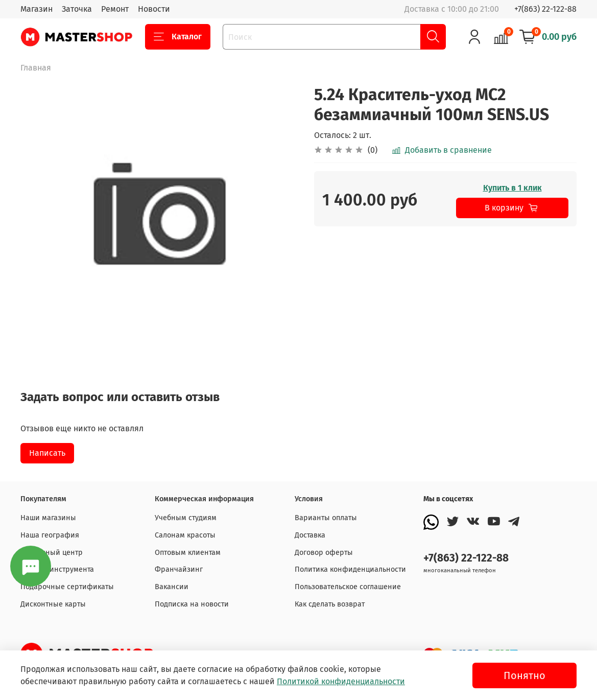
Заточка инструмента (57, 569)
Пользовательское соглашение (348, 587)
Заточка (77, 9)
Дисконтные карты (53, 604)
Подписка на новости (192, 604)
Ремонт (115, 9)
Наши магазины (48, 518)
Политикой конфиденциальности (341, 681)
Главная (36, 68)
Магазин (37, 9)
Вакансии (172, 587)
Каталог (178, 37)
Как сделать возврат (330, 604)
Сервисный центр (52, 553)
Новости (154, 9)
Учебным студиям (186, 518)
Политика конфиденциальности (350, 569)
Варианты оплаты (326, 518)
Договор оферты (324, 553)
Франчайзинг (179, 569)
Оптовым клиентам (188, 553)
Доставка (310, 535)
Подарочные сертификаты (67, 587)
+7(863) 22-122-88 (545, 9)
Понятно (524, 675)
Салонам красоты (185, 535)
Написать (47, 453)
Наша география (50, 535)
